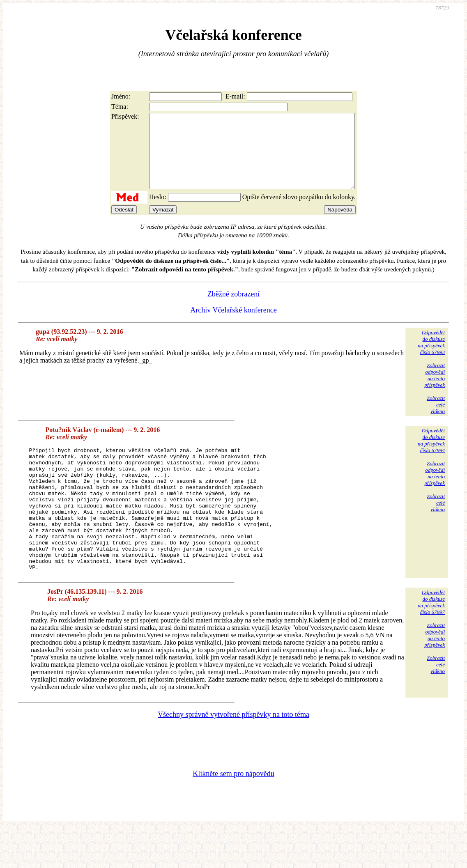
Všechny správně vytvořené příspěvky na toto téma (233, 754)
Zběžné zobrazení (233, 309)
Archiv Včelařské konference (233, 325)
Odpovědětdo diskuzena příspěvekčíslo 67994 (431, 455)
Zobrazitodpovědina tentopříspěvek (435, 390)
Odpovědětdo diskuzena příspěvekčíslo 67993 (431, 357)
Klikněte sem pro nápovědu (233, 813)
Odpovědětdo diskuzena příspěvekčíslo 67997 (431, 642)
